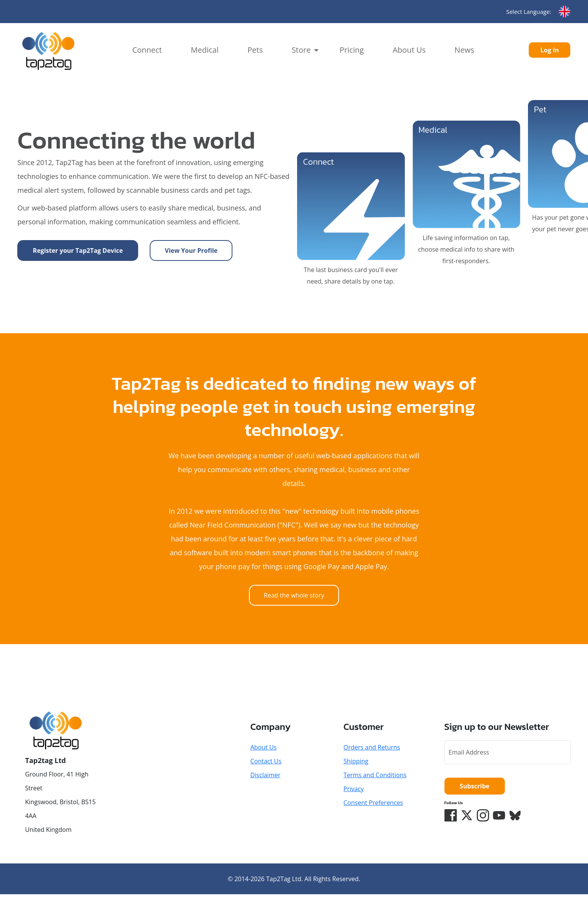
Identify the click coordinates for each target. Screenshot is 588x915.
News (464, 50)
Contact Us (266, 761)
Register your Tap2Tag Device (78, 250)
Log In (550, 50)
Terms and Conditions (375, 775)
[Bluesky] (515, 815)
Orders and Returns (372, 747)
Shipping (356, 761)
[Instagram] (483, 815)
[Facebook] (451, 815)
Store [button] (301, 50)
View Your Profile (191, 250)
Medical (205, 50)
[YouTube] (499, 815)
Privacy (354, 789)
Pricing (352, 50)
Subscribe (475, 786)
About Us (409, 50)
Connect (147, 50)
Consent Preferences (373, 803)
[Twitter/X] (467, 815)
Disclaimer (265, 775)
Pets (255, 50)
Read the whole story (294, 595)
